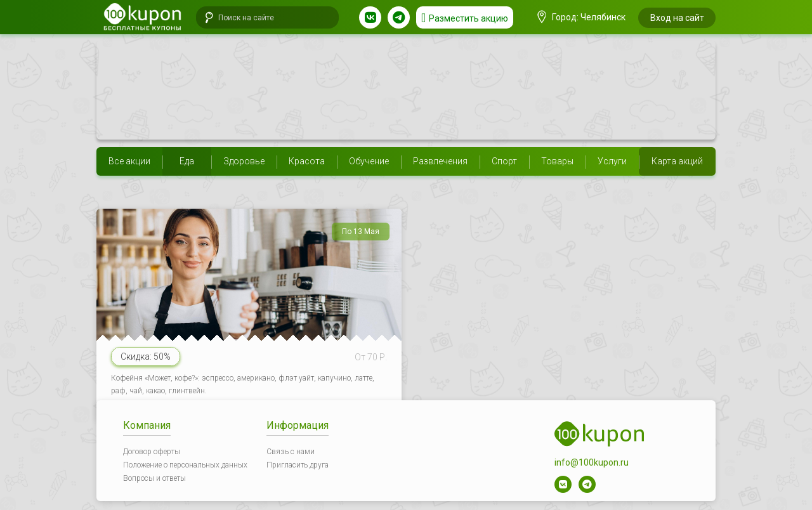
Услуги (612, 161)
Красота (307, 161)
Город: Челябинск (582, 17)
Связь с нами (291, 452)
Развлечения (440, 161)
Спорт (504, 161)
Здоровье (244, 161)
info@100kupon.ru (592, 462)
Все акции (129, 161)
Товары (557, 161)
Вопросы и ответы (154, 478)
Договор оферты (152, 452)
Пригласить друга (298, 465)
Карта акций (677, 161)
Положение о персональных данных (185, 465)
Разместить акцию (468, 18)
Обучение (369, 161)
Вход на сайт (677, 18)
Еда (187, 161)
